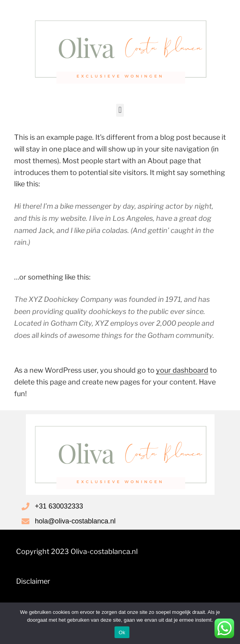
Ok (122, 632)
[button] (120, 110)
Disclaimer (33, 581)
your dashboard (182, 370)
